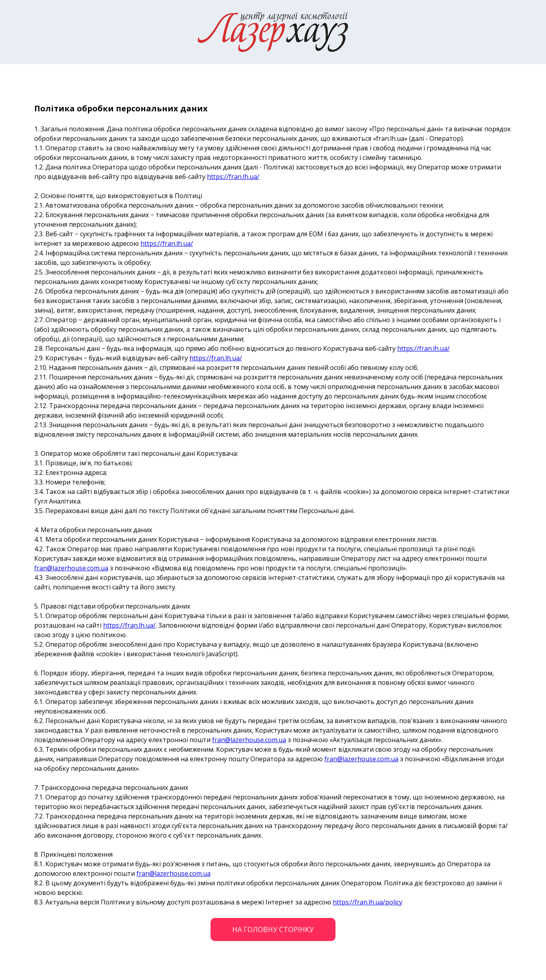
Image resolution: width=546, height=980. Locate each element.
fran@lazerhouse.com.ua (71, 568)
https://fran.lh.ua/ (233, 177)
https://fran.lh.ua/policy (368, 902)
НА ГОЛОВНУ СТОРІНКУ (273, 929)
